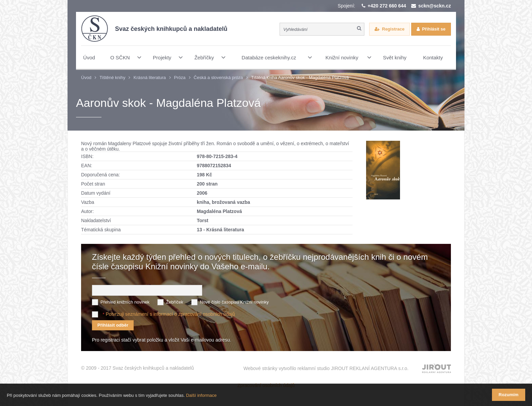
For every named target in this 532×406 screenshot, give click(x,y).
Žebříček (175, 302)
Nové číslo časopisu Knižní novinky (234, 302)
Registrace (393, 29)
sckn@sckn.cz (435, 6)
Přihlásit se (434, 29)
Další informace (201, 395)
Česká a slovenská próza (218, 78)
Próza (180, 78)
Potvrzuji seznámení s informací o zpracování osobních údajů (170, 314)
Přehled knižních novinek (125, 302)
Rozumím (509, 395)
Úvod (86, 78)
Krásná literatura (149, 78)
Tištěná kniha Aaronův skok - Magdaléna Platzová (300, 78)
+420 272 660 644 (387, 6)
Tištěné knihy (112, 78)
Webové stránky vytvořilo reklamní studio (326, 368)
